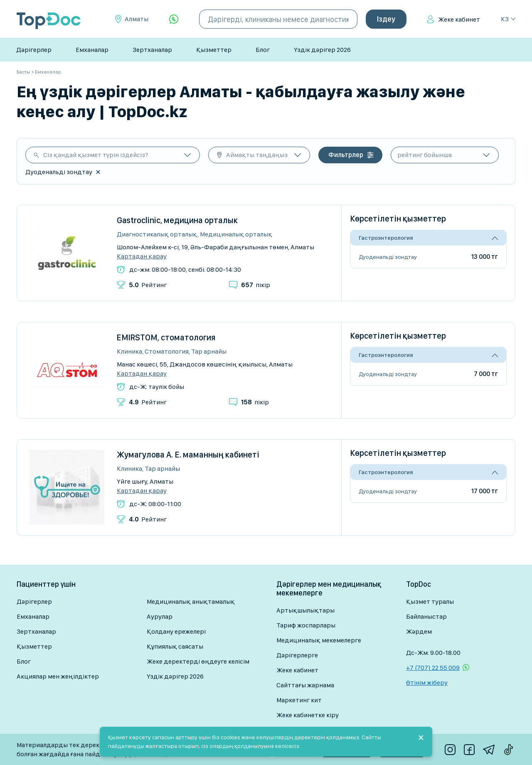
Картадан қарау (142, 256)
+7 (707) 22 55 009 (433, 668)
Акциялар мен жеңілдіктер (58, 676)
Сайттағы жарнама (305, 685)
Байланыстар (426, 616)
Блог (263, 50)
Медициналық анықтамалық (191, 601)
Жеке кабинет (459, 19)
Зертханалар (152, 50)
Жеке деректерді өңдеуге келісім (198, 661)
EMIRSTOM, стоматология (166, 337)
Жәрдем (419, 631)
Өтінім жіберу (427, 683)
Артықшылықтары (305, 610)
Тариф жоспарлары (306, 625)
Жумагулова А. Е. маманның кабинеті (188, 455)
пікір (256, 285)
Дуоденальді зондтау (388, 257)
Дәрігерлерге (297, 655)
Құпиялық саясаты (175, 646)
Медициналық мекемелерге (319, 640)
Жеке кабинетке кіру (308, 715)
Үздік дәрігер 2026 (322, 50)
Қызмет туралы (430, 601)
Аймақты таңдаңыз (257, 155)
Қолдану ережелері (176, 631)
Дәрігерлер (34, 50)
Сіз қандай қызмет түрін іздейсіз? (96, 155)
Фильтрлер (346, 155)
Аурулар (160, 616)
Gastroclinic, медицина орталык (177, 220)
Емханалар (92, 50)
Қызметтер (214, 50)
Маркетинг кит (299, 700)
